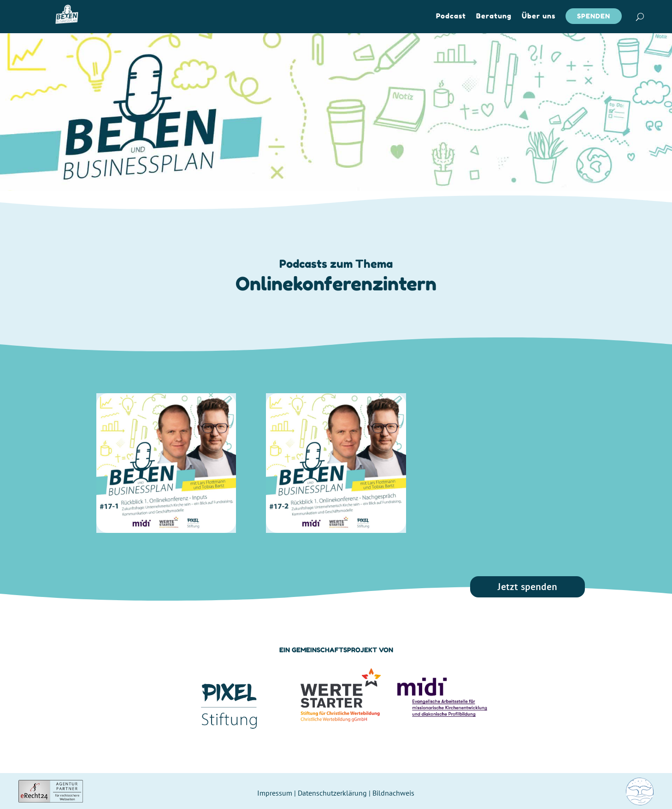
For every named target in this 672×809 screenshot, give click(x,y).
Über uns (539, 17)
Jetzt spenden (528, 587)
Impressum (275, 793)
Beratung (494, 17)
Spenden (594, 16)
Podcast (451, 17)
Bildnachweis (393, 793)
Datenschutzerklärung (332, 793)
